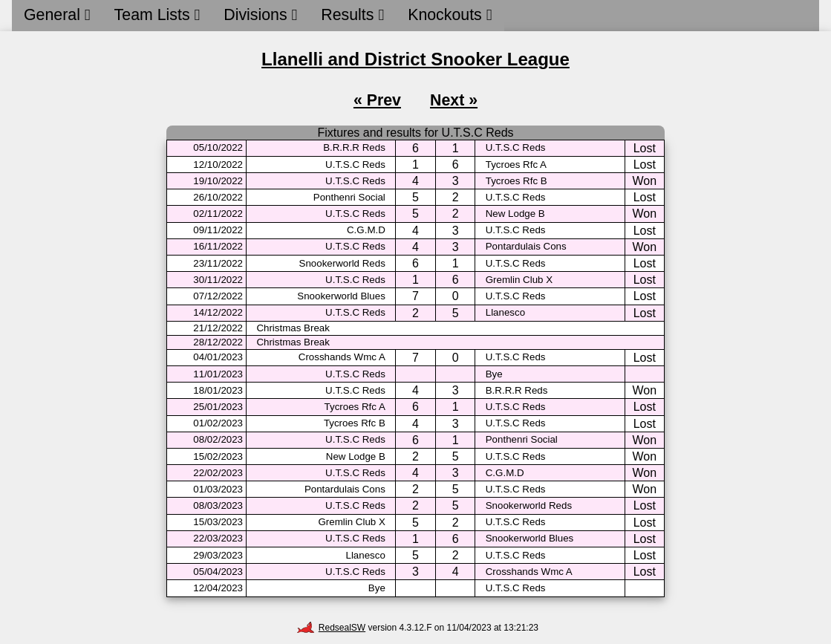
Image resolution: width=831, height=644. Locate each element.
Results (352, 15)
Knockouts (450, 15)
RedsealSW (331, 628)
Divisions (260, 15)
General (57, 15)
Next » (454, 100)
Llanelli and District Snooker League (415, 59)
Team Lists (157, 15)
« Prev (377, 100)
